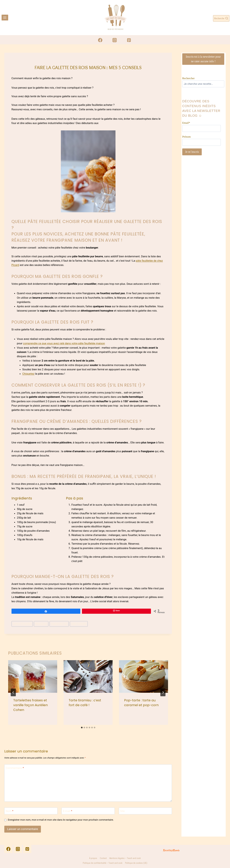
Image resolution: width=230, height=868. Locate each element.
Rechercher (188, 78)
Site (122, 811)
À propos (93, 858)
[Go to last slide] (13, 692)
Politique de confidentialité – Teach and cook (103, 863)
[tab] (82, 728)
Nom (9, 811)
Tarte (101, 61)
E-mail (68, 811)
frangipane (41, 624)
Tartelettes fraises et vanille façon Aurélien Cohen (31, 705)
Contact (103, 858)
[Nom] (31, 811)
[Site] (145, 811)
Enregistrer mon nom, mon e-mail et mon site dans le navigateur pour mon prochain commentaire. (61, 820)
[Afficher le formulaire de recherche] (221, 18)
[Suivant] (163, 692)
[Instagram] (115, 40)
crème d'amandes (22, 624)
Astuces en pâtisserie (84, 61)
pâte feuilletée (79, 624)
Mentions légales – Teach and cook (125, 858)
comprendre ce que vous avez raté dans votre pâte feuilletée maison (64, 343)
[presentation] (33, 677)
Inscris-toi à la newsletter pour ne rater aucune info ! (203, 59)
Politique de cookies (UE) (136, 863)
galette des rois (59, 624)
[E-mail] (88, 811)
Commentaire (15, 768)
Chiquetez (28, 374)
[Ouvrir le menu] (5, 17)
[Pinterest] (129, 40)
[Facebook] (100, 40)
